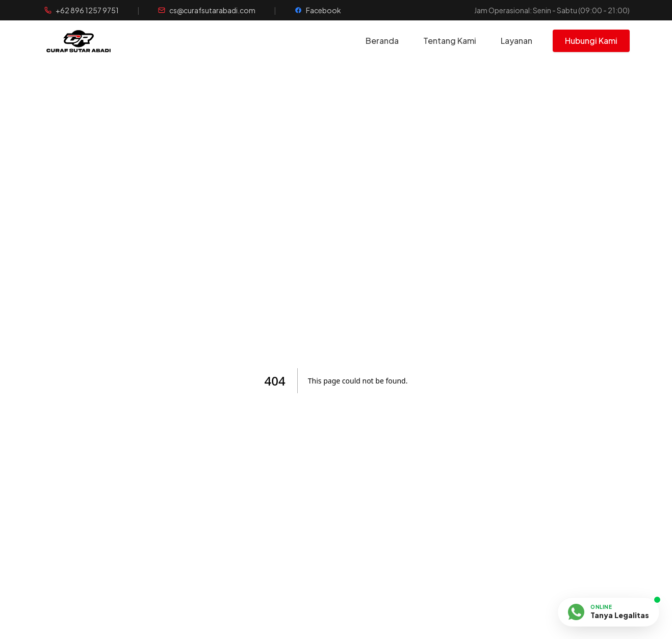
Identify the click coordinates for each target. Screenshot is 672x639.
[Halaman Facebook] (318, 10)
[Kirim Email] (207, 10)
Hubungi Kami (591, 41)
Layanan (516, 41)
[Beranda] (99, 41)
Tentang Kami (450, 41)
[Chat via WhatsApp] (609, 612)
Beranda (382, 41)
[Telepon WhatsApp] (82, 10)
